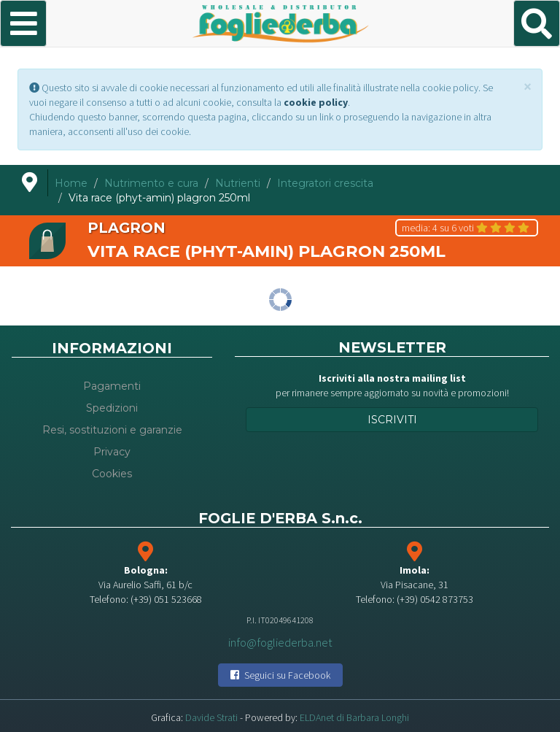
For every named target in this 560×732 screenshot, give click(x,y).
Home (71, 183)
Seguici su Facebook (280, 675)
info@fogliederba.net (280, 642)
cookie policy (316, 102)
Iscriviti (392, 420)
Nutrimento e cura (151, 183)
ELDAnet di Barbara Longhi (354, 717)
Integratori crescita (325, 183)
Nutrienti (238, 183)
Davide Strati (211, 717)
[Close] (528, 86)
